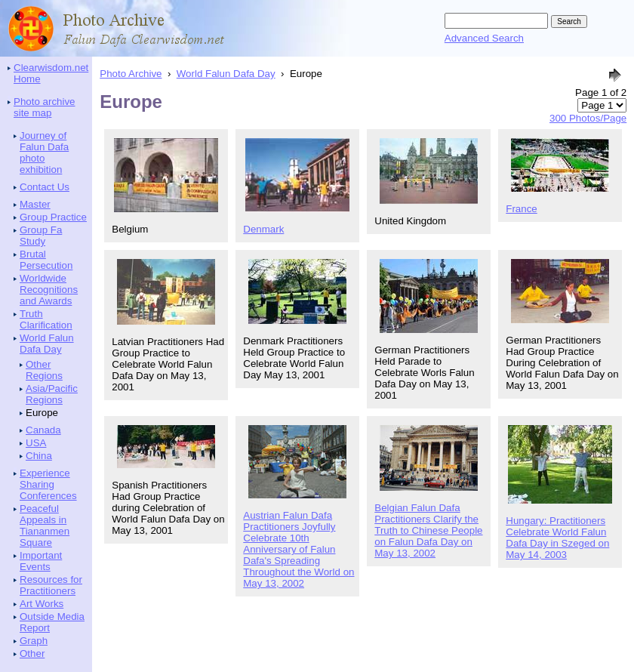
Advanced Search (484, 38)
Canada (43, 430)
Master (35, 204)
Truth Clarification (46, 319)
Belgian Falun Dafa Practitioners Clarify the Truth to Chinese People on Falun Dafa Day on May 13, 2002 (428, 530)
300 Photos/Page (588, 118)
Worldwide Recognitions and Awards (49, 290)
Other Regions (44, 370)
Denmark (263, 229)
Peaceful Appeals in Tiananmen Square (45, 526)
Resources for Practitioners (51, 585)
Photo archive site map (45, 107)
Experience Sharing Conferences (48, 484)
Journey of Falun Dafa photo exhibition (44, 153)
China (39, 456)
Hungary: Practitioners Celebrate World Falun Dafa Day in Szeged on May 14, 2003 (557, 538)
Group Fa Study (41, 236)
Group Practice (53, 217)
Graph (34, 641)
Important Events (41, 561)
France (521, 209)
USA (36, 443)
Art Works (42, 604)
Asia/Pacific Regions (52, 394)
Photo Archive (131, 74)
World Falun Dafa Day (47, 344)
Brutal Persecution (46, 260)
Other (32, 654)
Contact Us (45, 187)
